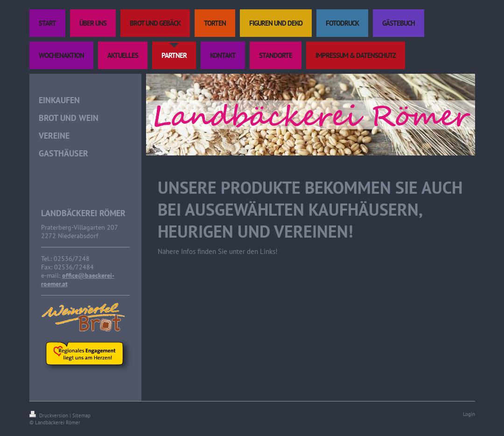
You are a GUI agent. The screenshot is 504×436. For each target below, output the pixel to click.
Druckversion (49, 415)
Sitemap (81, 415)
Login (469, 414)
